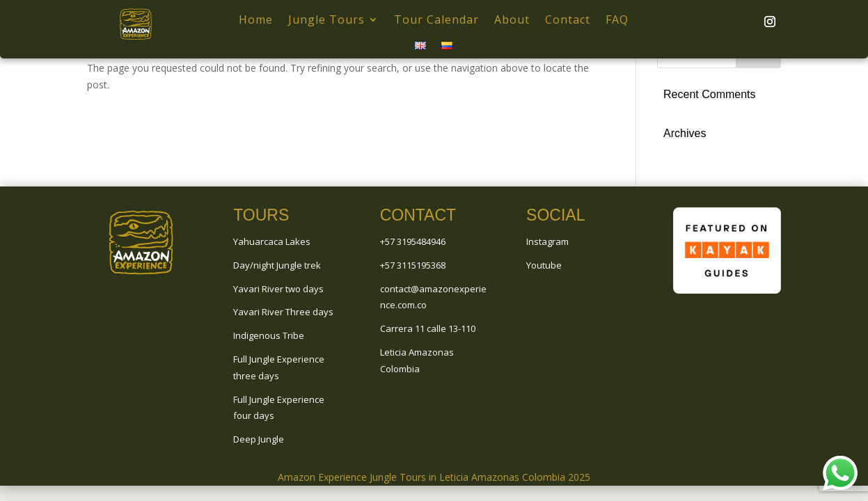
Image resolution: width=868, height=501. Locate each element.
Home (256, 20)
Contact (568, 20)
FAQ (617, 20)
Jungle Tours (326, 20)
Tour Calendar (436, 20)
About (512, 20)
